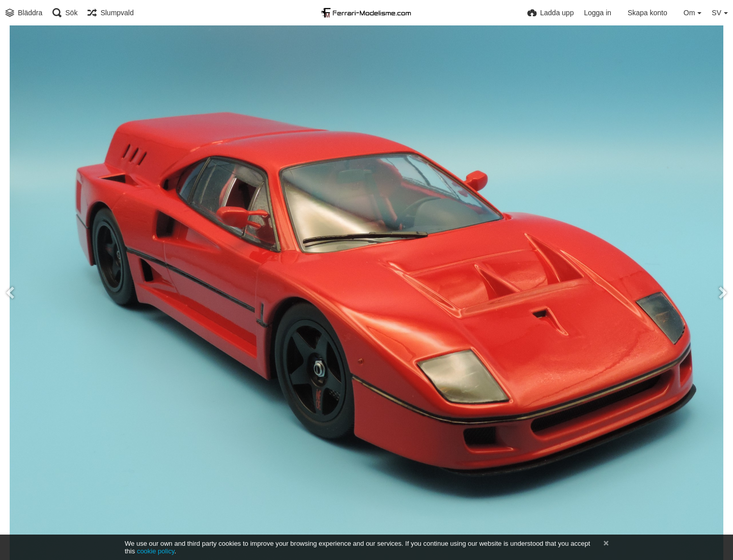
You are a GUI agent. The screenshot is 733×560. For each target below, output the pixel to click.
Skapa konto (647, 13)
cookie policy (156, 551)
